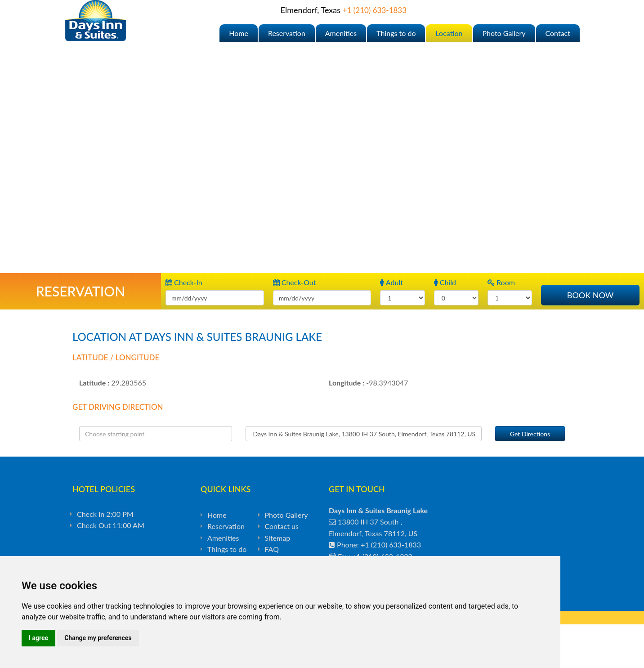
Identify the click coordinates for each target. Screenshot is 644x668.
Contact (558, 33)
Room (501, 282)
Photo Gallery (504, 33)
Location (449, 33)
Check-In (184, 282)
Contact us (282, 526)
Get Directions (530, 434)
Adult (391, 282)
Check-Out (295, 282)
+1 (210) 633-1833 (375, 10)
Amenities (341, 33)
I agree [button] (38, 638)
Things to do (396, 33)
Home (239, 33)
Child (445, 282)
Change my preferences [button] (98, 638)
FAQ (272, 549)
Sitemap (278, 538)
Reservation (287, 33)
